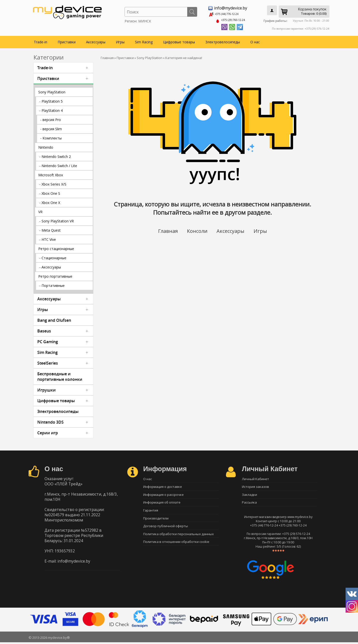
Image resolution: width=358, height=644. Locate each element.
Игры (120, 40)
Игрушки (46, 388)
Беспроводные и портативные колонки (60, 375)
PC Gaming (48, 340)
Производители (156, 521)
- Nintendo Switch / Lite (58, 164)
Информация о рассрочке (163, 495)
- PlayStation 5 (51, 99)
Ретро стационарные (56, 247)
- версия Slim (51, 127)
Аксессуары (96, 40)
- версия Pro (51, 118)
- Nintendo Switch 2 (55, 155)
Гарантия (151, 512)
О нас (255, 40)
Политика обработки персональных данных (179, 538)
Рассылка (249, 504)
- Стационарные (53, 256)
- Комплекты (51, 136)
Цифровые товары (179, 40)
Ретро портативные (55, 275)
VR (40, 210)
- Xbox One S (50, 192)
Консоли (196, 229)
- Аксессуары (50, 265)
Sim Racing (144, 40)
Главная (166, 229)
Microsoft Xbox (51, 173)
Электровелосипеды (223, 40)
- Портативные (52, 284)
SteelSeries (48, 361)
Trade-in (41, 40)
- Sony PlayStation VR (57, 219)
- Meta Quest (50, 228)
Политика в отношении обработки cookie (176, 547)
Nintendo (46, 146)
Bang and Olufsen (54, 319)
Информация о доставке (163, 486)
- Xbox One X (50, 201)
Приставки (67, 40)
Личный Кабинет (255, 477)
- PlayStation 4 (51, 109)
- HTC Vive (48, 238)
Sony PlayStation (52, 90)
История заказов (255, 486)
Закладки (249, 495)
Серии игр (48, 431)
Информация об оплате (162, 504)
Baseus (44, 329)
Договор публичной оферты (166, 530)
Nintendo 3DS (50, 420)
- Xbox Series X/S (53, 182)
